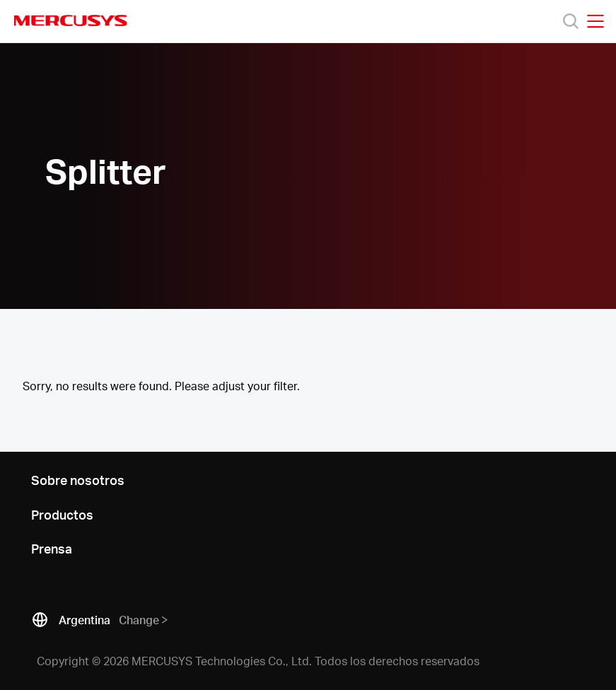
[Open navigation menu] (595, 21)
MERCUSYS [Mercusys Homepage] (71, 21)
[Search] (571, 21)
